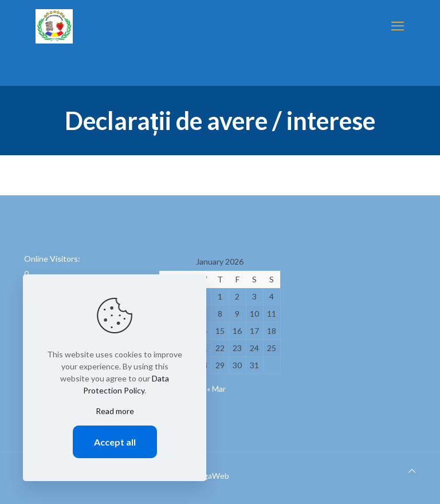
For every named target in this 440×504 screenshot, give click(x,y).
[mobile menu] (398, 26)
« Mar (216, 389)
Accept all (115, 442)
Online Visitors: (53, 259)
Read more (115, 411)
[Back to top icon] (412, 470)
